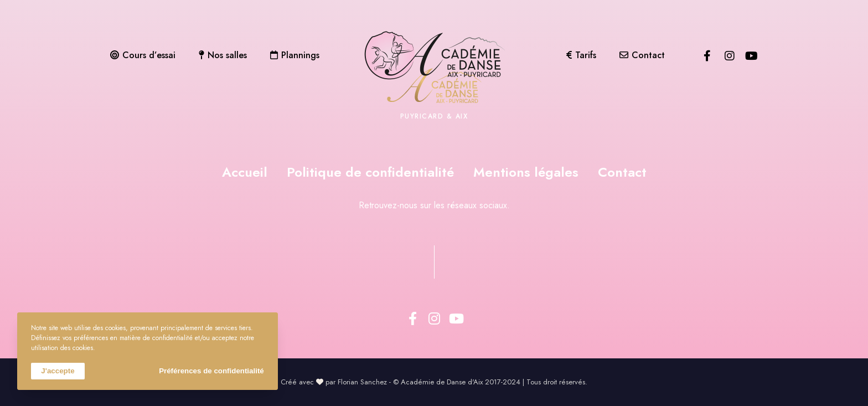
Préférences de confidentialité (211, 371)
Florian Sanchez (362, 382)
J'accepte (58, 371)
